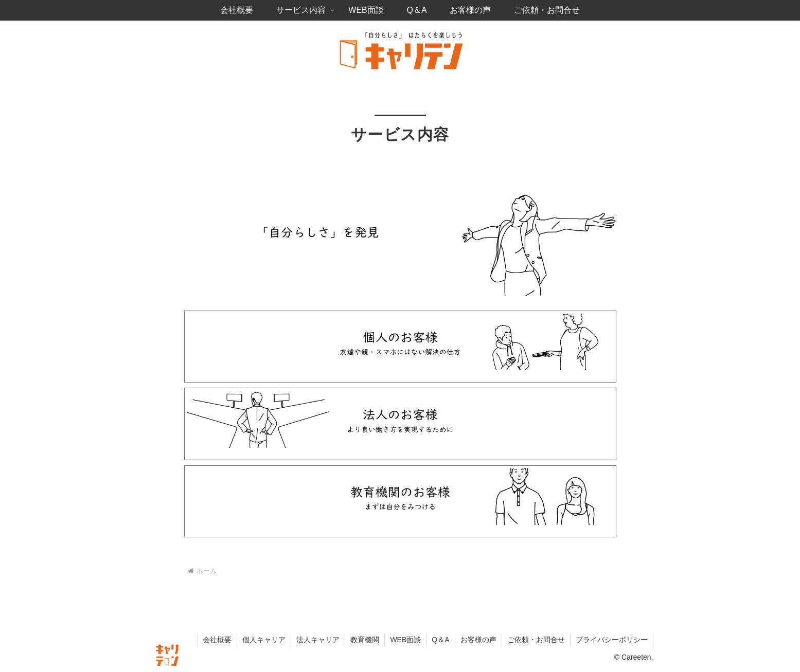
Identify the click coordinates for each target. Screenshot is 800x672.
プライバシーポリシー (612, 640)
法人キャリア (318, 640)
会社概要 (217, 640)
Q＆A (440, 640)
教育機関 (365, 640)
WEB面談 (405, 640)
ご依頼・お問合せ (536, 640)
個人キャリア (264, 640)
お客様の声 (478, 640)
